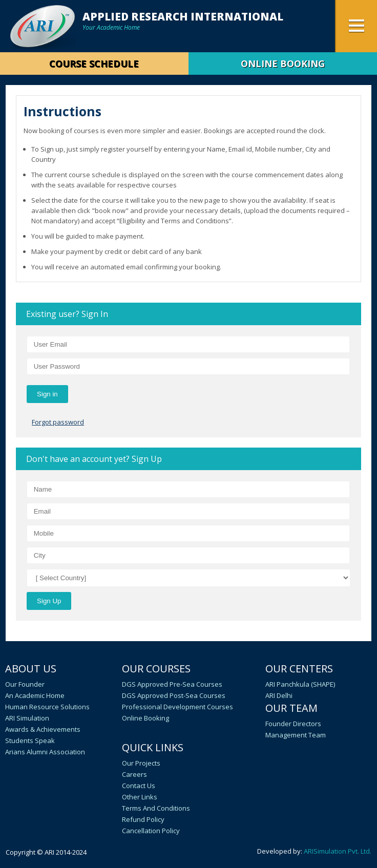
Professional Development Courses (177, 707)
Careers (134, 774)
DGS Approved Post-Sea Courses (174, 695)
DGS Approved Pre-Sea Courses (172, 684)
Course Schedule (94, 63)
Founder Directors (293, 724)
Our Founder (25, 684)
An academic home (35, 695)
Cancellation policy (151, 831)
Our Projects (141, 763)
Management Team (296, 735)
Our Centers (299, 669)
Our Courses (156, 669)
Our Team (291, 708)
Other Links (140, 797)
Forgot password (58, 422)
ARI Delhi (279, 695)
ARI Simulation (27, 718)
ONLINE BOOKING (283, 63)
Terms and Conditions (156, 808)
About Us (31, 669)
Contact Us (139, 786)
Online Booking (145, 718)
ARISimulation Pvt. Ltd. (338, 851)
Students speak (30, 740)
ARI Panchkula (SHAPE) (300, 684)
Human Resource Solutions (47, 707)
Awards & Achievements (43, 729)
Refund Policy (143, 819)
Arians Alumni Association (45, 752)
